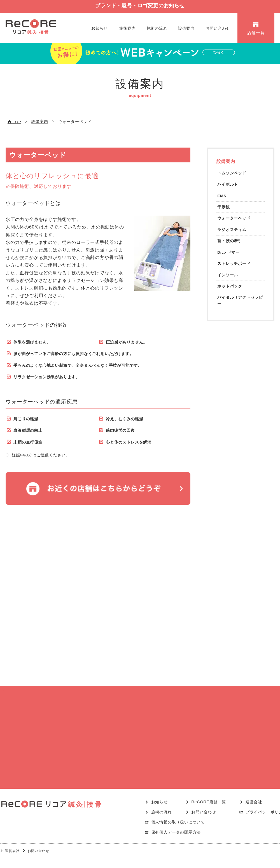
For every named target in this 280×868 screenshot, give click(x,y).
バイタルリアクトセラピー (240, 301)
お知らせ (100, 28)
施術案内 (128, 28)
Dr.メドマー (228, 252)
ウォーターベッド (234, 218)
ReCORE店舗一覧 (209, 792)
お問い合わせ (218, 28)
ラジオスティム (232, 230)
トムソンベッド (232, 173)
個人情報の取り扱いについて (178, 812)
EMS (222, 196)
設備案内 (186, 28)
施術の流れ (157, 28)
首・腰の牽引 (230, 241)
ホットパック (230, 286)
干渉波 (223, 207)
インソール (228, 275)
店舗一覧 (256, 33)
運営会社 (254, 792)
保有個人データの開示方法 (176, 822)
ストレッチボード (234, 264)
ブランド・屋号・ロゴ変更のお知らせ (140, 6)
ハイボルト (228, 184)
